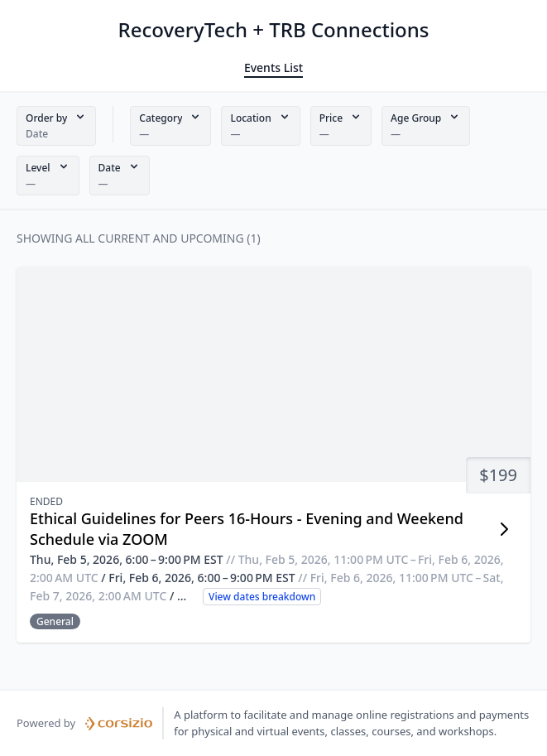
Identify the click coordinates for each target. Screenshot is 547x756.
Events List (273, 67)
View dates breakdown (262, 597)
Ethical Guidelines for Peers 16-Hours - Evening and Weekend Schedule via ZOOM (247, 529)
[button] (56, 126)
